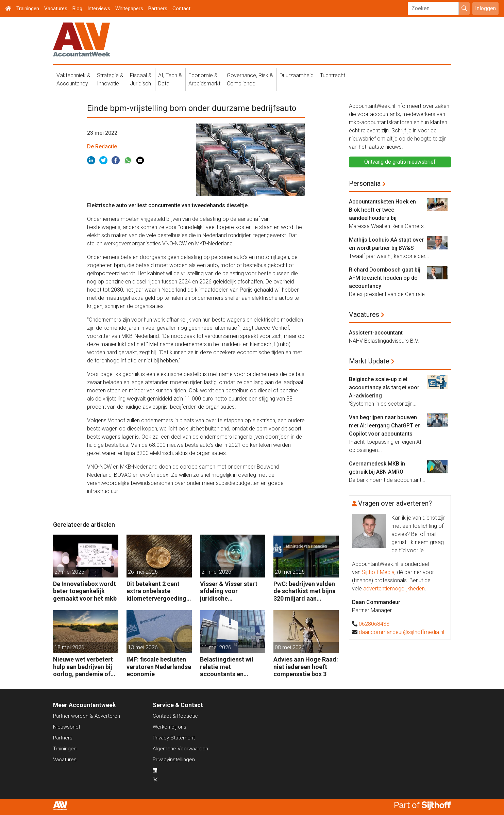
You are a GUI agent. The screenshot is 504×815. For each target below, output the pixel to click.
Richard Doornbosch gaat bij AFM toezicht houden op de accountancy (385, 278)
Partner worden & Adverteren (87, 716)
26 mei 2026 (143, 572)
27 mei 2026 (69, 572)
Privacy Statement (174, 738)
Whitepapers (129, 9)
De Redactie (102, 146)
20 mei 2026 (290, 572)
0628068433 (374, 624)
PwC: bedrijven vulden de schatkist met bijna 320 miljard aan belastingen (305, 591)
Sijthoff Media (378, 572)
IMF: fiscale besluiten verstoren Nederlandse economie (159, 667)
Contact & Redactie (175, 716)
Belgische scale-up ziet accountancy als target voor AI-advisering (384, 387)
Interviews (99, 9)
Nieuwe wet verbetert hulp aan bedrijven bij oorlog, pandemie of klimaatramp (83, 667)
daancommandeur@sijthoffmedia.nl (401, 632)
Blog (77, 9)
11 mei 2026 (216, 647)
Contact (181, 9)
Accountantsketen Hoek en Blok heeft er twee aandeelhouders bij (382, 210)
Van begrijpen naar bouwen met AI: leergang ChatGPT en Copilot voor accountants (385, 426)
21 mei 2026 (216, 572)
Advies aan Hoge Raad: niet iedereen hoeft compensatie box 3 (306, 667)
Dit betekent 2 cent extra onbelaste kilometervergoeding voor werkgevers (156, 591)
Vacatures (56, 9)
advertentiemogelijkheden (394, 589)
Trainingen (28, 9)
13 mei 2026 (143, 647)
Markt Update (369, 361)
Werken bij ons (170, 727)
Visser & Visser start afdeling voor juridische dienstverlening (229, 591)
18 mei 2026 (69, 647)
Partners (158, 9)
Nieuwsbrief (67, 727)
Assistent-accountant (376, 333)
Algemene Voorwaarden (180, 749)
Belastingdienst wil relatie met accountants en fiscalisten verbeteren (231, 667)
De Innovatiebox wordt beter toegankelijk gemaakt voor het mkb (85, 591)
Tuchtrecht (333, 75)
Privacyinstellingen (174, 760)
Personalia (365, 183)
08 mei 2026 (290, 647)
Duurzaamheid (297, 75)
